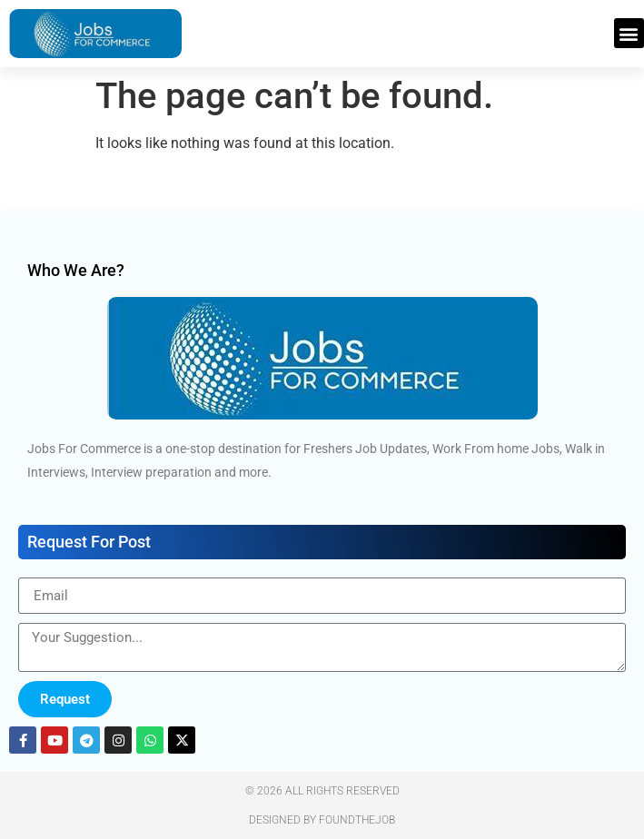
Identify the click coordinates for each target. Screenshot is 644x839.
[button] (629, 33)
